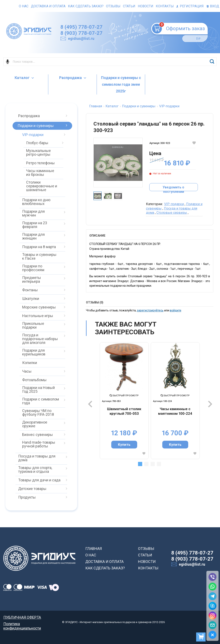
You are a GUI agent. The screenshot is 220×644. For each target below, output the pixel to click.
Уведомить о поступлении (173, 188)
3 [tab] (153, 464)
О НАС (91, 555)
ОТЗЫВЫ (146, 549)
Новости (146, 6)
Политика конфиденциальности (22, 624)
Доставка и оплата (48, 6)
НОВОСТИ (147, 562)
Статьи (129, 6)
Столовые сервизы (172, 213)
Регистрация (190, 6)
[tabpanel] (124, 401)
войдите (176, 310)
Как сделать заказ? (86, 6)
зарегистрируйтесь (150, 310)
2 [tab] (146, 464)
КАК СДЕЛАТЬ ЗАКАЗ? (105, 568)
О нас (24, 6)
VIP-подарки (174, 204)
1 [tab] (140, 464)
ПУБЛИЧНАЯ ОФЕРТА (22, 617)
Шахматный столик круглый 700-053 (124, 411)
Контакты (165, 6)
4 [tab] (159, 464)
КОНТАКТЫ (148, 568)
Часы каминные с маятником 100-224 (175, 411)
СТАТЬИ (145, 555)
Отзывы (113, 6)
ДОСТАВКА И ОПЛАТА (104, 562)
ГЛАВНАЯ (94, 549)
